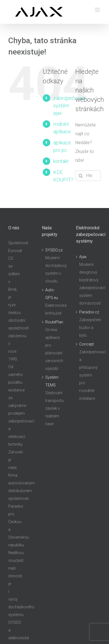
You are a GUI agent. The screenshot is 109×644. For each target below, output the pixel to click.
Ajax (83, 257)
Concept (87, 344)
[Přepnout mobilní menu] (98, 10)
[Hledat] (81, 176)
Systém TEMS (52, 381)
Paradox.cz (89, 312)
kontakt (61, 161)
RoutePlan (54, 322)
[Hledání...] (88, 176)
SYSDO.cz (54, 250)
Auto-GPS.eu (52, 294)
